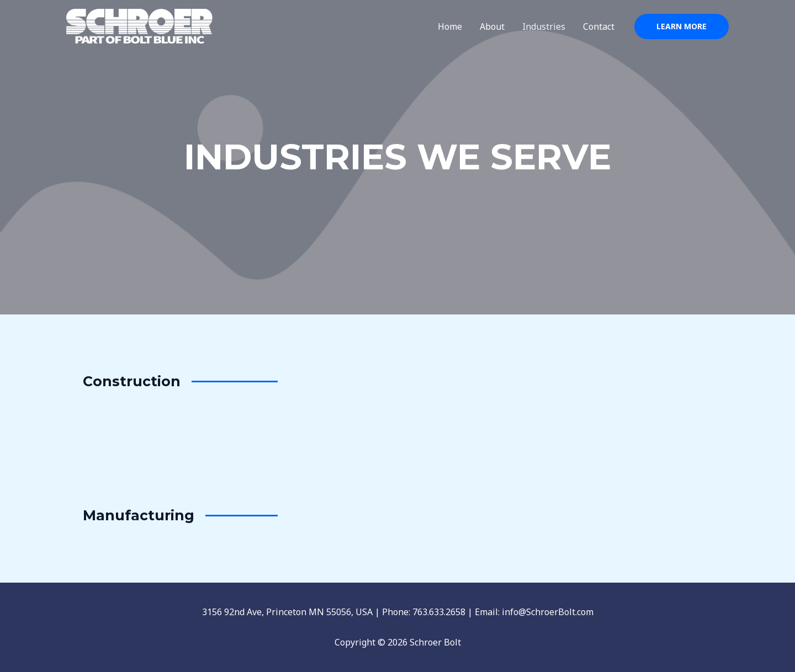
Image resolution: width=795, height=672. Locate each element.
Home (450, 26)
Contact (599, 26)
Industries (544, 26)
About (492, 26)
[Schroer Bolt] (139, 25)
